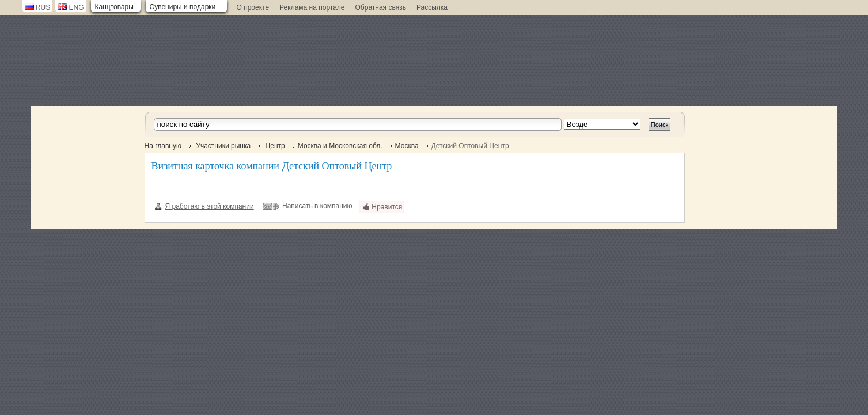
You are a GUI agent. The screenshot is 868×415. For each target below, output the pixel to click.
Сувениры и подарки (183, 7)
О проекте (253, 7)
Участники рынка (223, 146)
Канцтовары (114, 7)
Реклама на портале (312, 7)
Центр (275, 146)
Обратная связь (381, 7)
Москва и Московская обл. (340, 146)
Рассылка (432, 7)
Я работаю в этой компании (204, 206)
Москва (407, 146)
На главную (163, 146)
